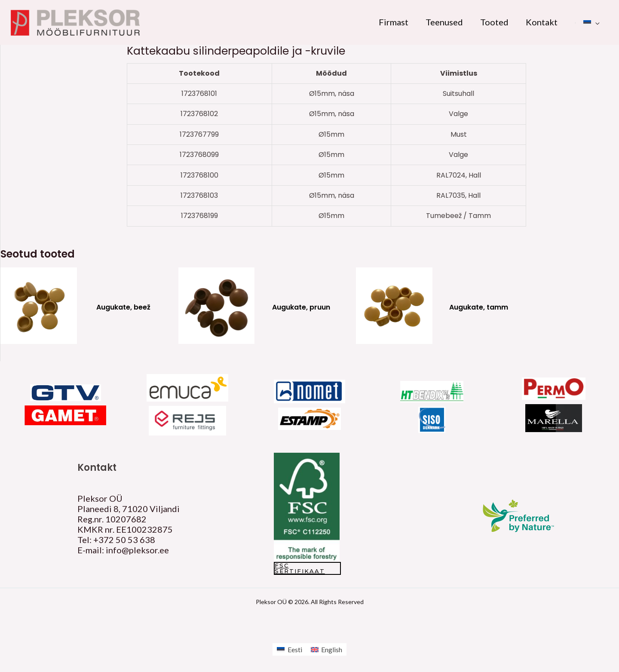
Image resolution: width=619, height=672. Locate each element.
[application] (595, 22)
